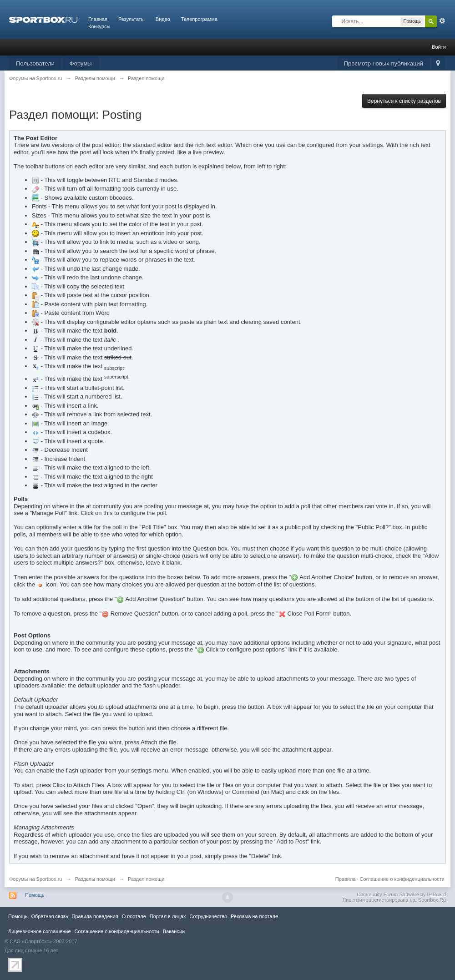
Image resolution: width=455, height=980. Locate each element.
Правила (346, 879)
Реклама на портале (254, 916)
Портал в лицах (168, 916)
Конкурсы (99, 26)
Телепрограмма (199, 19)
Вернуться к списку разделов (404, 101)
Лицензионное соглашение (40, 931)
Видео (163, 19)
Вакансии (174, 931)
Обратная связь (49, 916)
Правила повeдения (95, 916)
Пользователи (35, 63)
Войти (439, 47)
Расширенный (442, 21)
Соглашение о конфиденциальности (402, 879)
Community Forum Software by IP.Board (401, 894)
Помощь (35, 895)
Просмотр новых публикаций (384, 63)
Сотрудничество (208, 916)
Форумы (81, 63)
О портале (134, 916)
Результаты (131, 19)
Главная (98, 19)
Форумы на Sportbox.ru (36, 879)
